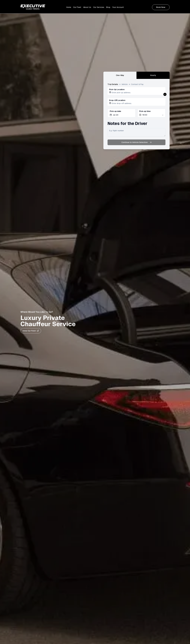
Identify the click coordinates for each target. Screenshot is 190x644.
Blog (108, 7)
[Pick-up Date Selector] (121, 113)
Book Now (161, 7)
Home (69, 7)
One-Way (120, 75)
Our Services (99, 7)
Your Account (118, 7)
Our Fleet (77, 7)
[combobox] (151, 113)
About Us (87, 7)
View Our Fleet (31, 331)
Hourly (153, 75)
